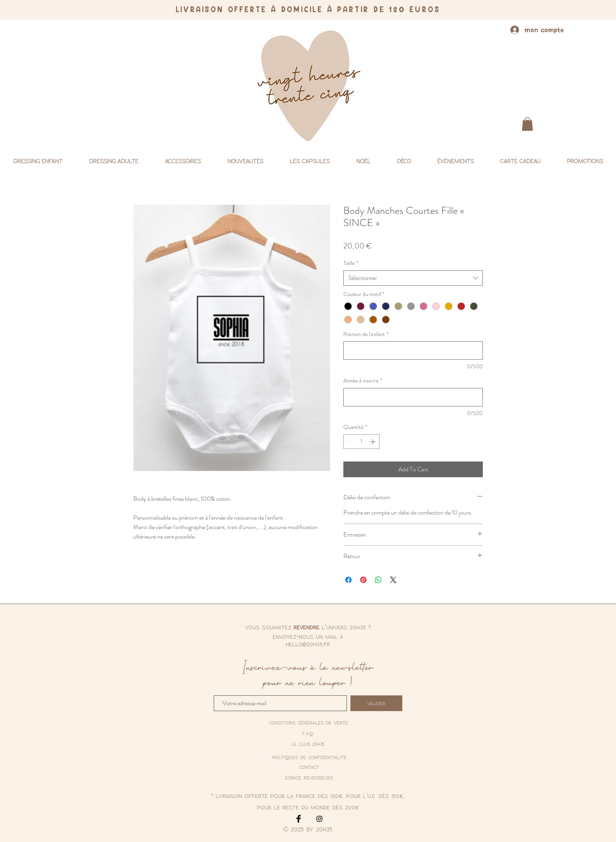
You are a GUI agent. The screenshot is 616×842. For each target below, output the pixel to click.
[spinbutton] (361, 442)
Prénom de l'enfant (366, 334)
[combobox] (413, 278)
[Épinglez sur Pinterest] (363, 580)
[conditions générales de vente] (309, 723)
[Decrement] (349, 442)
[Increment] (373, 442)
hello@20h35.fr (308, 644)
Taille (351, 263)
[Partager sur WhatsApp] (378, 580)
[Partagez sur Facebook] (348, 580)
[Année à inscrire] (413, 397)
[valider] (376, 703)
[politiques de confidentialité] (309, 757)
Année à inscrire (363, 381)
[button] (527, 124)
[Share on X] (393, 580)
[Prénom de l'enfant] (413, 350)
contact (309, 767)
